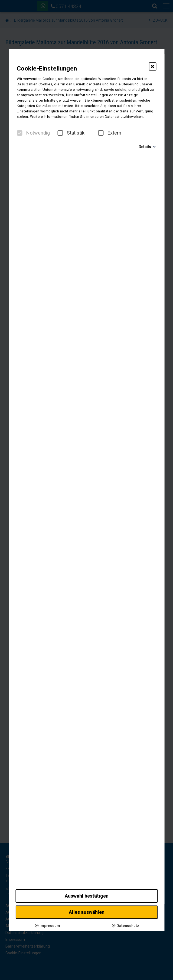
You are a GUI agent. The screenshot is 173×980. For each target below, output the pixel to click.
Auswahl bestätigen (87, 896)
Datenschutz (125, 926)
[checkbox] (19, 133)
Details (145, 147)
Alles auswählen (87, 912)
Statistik (71, 133)
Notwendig (33, 133)
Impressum (48, 926)
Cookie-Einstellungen (47, 68)
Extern (110, 133)
